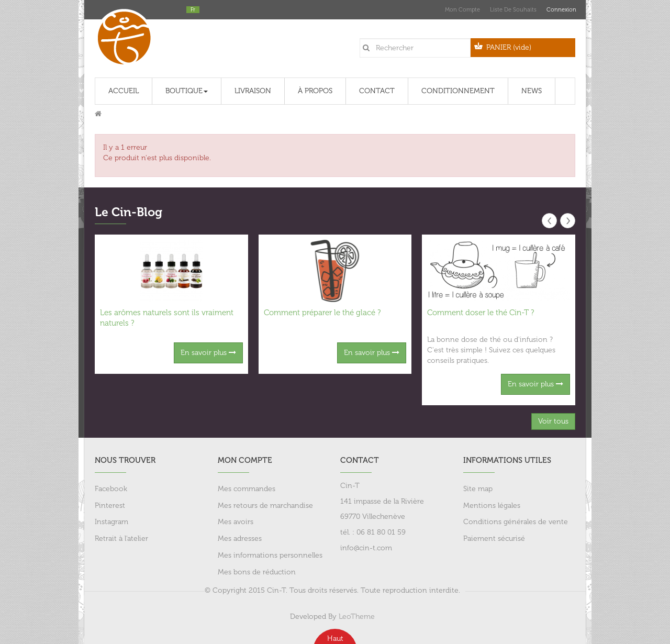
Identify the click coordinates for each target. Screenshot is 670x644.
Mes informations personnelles (270, 555)
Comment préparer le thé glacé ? (322, 313)
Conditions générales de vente (516, 522)
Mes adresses (240, 538)
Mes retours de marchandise (265, 506)
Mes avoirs (236, 522)
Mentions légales (492, 506)
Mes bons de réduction (257, 572)
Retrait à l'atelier (121, 538)
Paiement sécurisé (494, 538)
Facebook (111, 489)
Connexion (561, 10)
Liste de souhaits (513, 10)
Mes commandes (247, 489)
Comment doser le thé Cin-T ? (481, 313)
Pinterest (110, 506)
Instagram (111, 522)
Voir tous (553, 421)
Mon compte (462, 10)
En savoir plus (208, 353)
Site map (478, 489)
